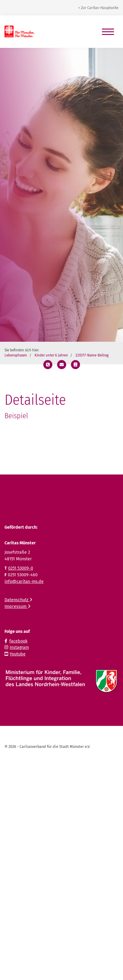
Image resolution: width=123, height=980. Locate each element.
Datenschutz (18, 600)
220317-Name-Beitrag (92, 355)
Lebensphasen (16, 355)
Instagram (19, 647)
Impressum (17, 607)
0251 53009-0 (21, 568)
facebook (18, 641)
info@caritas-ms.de (24, 582)
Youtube (18, 654)
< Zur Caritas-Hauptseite (98, 8)
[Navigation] (108, 32)
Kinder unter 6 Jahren (51, 355)
